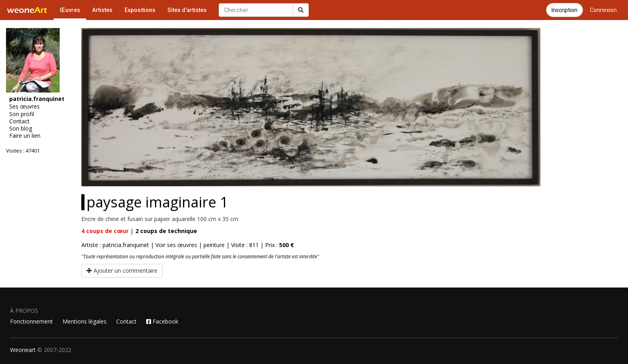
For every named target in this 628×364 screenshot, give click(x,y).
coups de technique (166, 231)
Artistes (102, 10)
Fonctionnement (31, 321)
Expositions (140, 10)
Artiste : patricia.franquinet (115, 245)
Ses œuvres (24, 107)
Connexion (603, 10)
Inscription (565, 10)
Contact (19, 121)
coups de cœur (105, 231)
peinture (214, 245)
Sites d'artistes (187, 10)
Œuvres (70, 10)
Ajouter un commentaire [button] (122, 270)
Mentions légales (85, 321)
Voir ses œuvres (176, 245)
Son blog (21, 129)
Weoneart (23, 350)
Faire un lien (25, 136)
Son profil (22, 114)
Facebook (162, 321)
